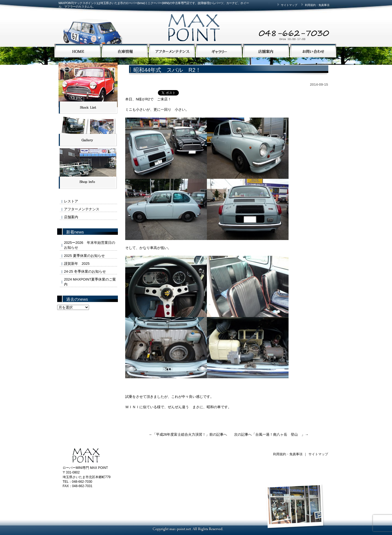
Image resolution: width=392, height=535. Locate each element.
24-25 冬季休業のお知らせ (85, 271)
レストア (71, 201)
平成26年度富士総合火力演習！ (181, 434)
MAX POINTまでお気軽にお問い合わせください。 (263, 23)
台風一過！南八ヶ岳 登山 (278, 434)
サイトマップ (287, 5)
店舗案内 (71, 217)
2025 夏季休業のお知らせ (84, 256)
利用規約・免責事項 (315, 5)
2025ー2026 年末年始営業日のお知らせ (90, 245)
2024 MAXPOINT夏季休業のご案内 (90, 282)
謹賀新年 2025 (77, 264)
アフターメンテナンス (82, 209)
